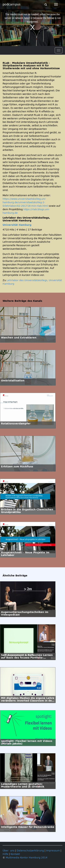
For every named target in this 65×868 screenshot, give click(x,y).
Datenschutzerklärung (30, 851)
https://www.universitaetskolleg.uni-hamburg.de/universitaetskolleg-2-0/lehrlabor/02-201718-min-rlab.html (25, 202)
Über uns (8, 851)
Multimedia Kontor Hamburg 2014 (27, 858)
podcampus (12, 4)
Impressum (53, 851)
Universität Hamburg (17, 225)
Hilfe (5, 854)
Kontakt (15, 854)
